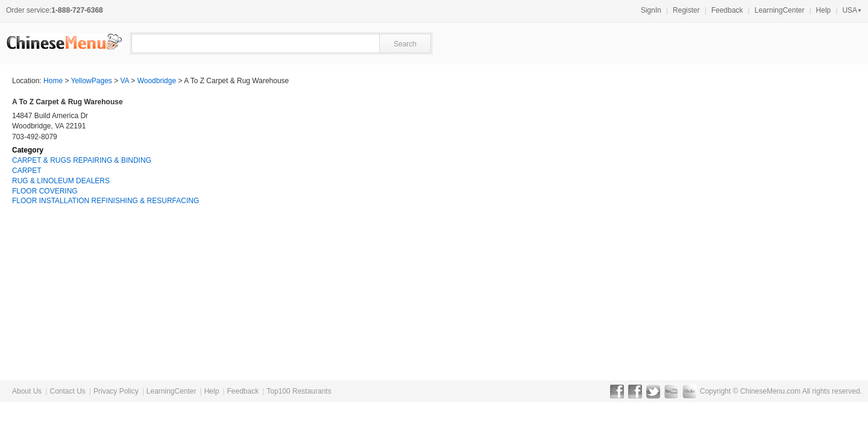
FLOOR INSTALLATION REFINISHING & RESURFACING (105, 201)
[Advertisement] (766, 172)
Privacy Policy (116, 391)
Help (824, 10)
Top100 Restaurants (299, 391)
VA (125, 81)
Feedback (727, 10)
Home (53, 81)
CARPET (27, 171)
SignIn (651, 10)
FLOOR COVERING (45, 191)
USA (852, 10)
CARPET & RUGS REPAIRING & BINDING (82, 160)
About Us (27, 391)
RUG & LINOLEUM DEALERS (61, 181)
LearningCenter (780, 10)
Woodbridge (157, 81)
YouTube (671, 391)
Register (686, 10)
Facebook (617, 391)
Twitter (653, 391)
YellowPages (92, 81)
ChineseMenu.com (770, 391)
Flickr (689, 391)
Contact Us (67, 391)
